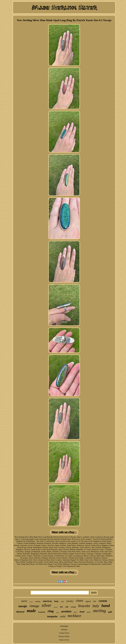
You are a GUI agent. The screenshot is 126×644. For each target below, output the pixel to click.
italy (96, 606)
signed (88, 601)
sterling (99, 611)
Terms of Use (64, 640)
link (61, 607)
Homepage (64, 626)
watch (58, 612)
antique (38, 601)
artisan (56, 607)
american (47, 601)
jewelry (70, 601)
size (95, 601)
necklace (74, 616)
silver (47, 605)
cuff (67, 607)
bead (82, 612)
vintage (34, 606)
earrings (73, 607)
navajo (23, 606)
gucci (76, 612)
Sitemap (64, 630)
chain (79, 601)
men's (31, 602)
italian (89, 612)
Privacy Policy (64, 636)
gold (110, 612)
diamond (20, 612)
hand (106, 606)
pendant (66, 611)
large (56, 601)
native (24, 601)
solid (63, 616)
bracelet (84, 606)
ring (51, 611)
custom (103, 601)
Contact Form (64, 633)
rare (62, 601)
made (31, 611)
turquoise (52, 616)
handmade (42, 612)
